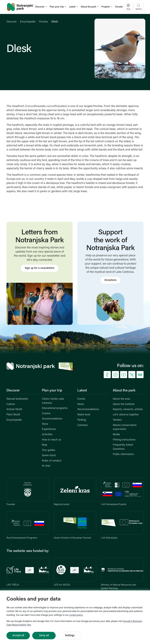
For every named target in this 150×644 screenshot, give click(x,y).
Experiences (49, 429)
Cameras (83, 425)
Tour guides (49, 450)
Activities (47, 435)
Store (45, 424)
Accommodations (52, 419)
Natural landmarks (17, 399)
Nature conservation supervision (125, 427)
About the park (124, 391)
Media (116, 435)
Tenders (117, 420)
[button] (41, 7)
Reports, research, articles (128, 409)
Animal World (14, 409)
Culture (11, 404)
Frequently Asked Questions (123, 447)
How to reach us (51, 440)
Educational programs (55, 408)
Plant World (13, 415)
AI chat (46, 466)
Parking (82, 420)
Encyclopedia (28, 22)
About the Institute (124, 404)
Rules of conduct (52, 461)
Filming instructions (124, 440)
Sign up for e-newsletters (40, 268)
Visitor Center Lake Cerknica (53, 401)
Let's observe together (126, 415)
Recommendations (88, 409)
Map (45, 445)
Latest (82, 391)
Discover (11, 22)
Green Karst (49, 456)
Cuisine (46, 414)
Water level (84, 415)
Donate (119, 7)
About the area (121, 399)
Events (81, 399)
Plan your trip (52, 391)
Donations (110, 280)
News (81, 404)
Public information (123, 454)
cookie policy (76, 615)
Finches (43, 22)
